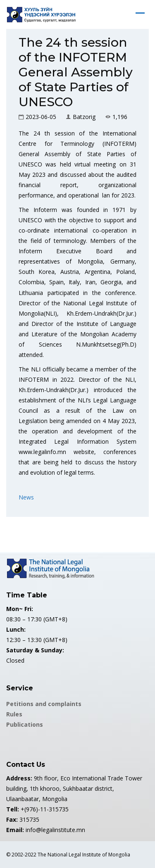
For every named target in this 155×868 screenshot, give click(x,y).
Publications (25, 724)
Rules (14, 714)
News (26, 497)
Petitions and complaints (44, 704)
